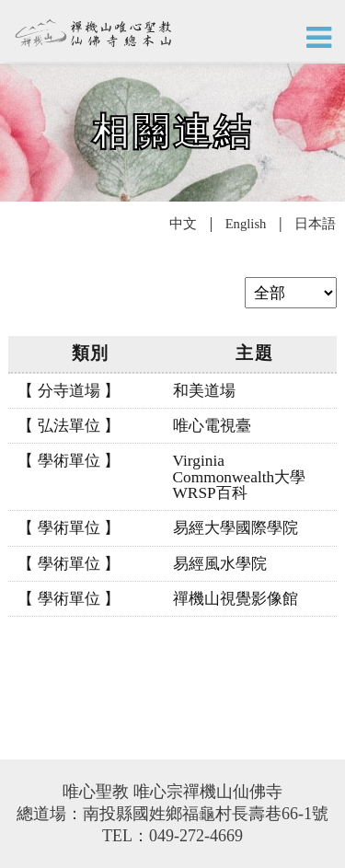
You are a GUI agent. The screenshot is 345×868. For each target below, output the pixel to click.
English (246, 224)
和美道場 (204, 391)
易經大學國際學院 (236, 528)
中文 (185, 224)
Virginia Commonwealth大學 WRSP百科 (240, 477)
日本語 (313, 224)
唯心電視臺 (212, 426)
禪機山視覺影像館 (236, 599)
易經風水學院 (220, 564)
